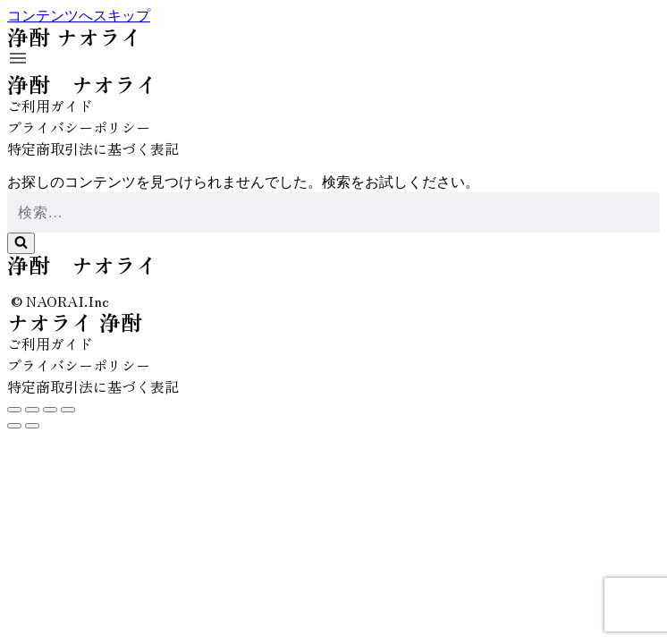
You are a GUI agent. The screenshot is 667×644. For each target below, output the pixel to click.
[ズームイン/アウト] (68, 410)
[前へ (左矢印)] (14, 426)
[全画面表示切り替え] (50, 410)
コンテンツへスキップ (79, 16)
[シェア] (32, 410)
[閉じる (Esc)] (14, 410)
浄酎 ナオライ (82, 84)
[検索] (333, 212)
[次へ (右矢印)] (32, 426)
